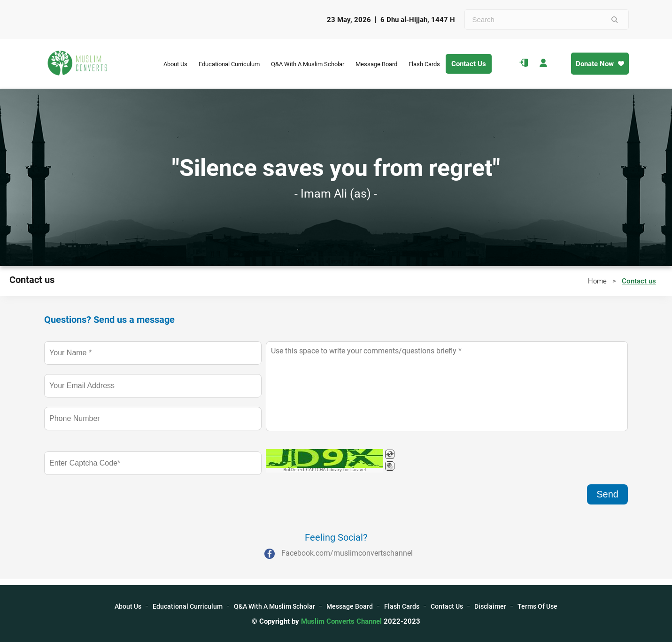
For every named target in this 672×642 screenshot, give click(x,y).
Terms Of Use (537, 606)
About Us (175, 64)
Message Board (376, 64)
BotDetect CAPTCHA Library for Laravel (325, 470)
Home (597, 281)
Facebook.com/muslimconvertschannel (347, 553)
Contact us (639, 281)
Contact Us (469, 64)
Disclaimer (490, 606)
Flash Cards (424, 64)
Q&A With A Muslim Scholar (308, 64)
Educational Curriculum (229, 64)
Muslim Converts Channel (342, 621)
